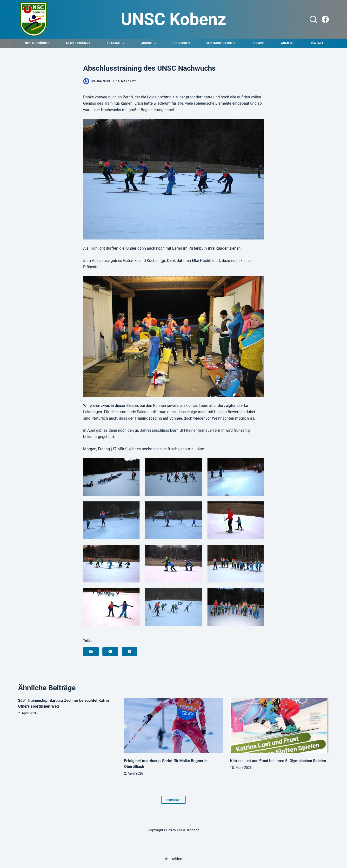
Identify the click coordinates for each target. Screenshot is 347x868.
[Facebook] (325, 19)
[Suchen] (313, 19)
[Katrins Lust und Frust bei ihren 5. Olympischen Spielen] (280, 726)
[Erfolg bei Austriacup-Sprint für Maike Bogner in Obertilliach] (173, 726)
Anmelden (173, 859)
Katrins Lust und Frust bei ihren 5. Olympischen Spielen (278, 761)
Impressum (173, 800)
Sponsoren (181, 43)
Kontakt (317, 43)
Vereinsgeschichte (221, 43)
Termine (258, 43)
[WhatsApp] (110, 652)
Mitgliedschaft (78, 43)
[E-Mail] (130, 652)
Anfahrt (287, 43)
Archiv (150, 43)
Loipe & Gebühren (37, 43)
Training (117, 43)
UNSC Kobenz (174, 19)
